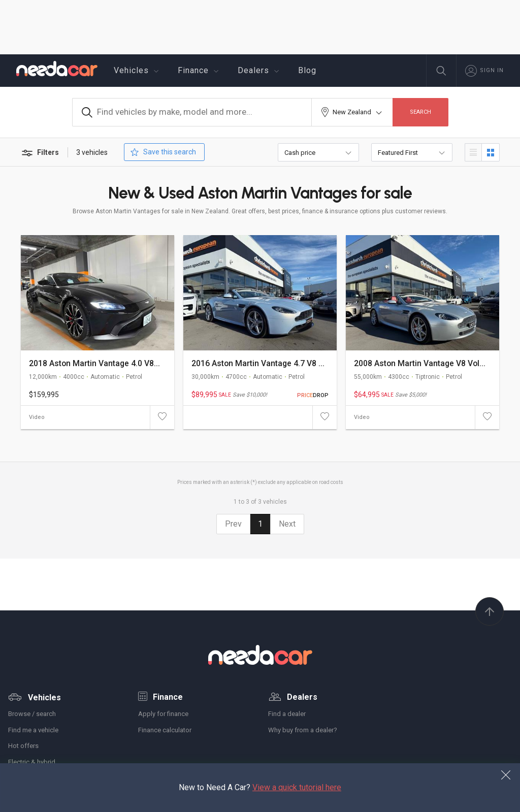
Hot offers (23, 746)
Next (287, 524)
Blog (307, 70)
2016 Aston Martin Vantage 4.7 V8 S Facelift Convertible (259, 364)
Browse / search (32, 714)
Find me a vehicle (33, 730)
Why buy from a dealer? (303, 730)
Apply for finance (163, 714)
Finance (200, 71)
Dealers (260, 71)
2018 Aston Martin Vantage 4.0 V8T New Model (96, 364)
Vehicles (138, 71)
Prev (233, 524)
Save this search (162, 152)
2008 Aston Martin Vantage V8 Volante (421, 364)
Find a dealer (287, 714)
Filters (40, 153)
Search (420, 112)
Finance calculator (165, 730)
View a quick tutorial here (297, 787)
